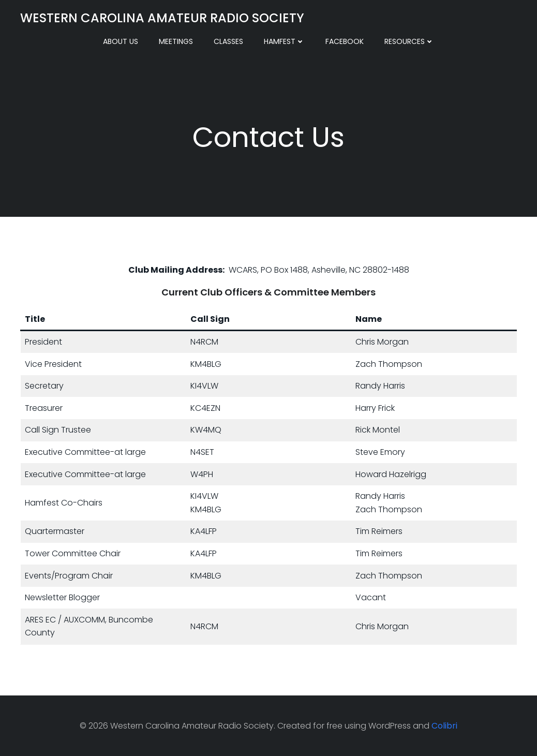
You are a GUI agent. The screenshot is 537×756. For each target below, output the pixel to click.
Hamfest (284, 41)
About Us (121, 41)
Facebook (345, 41)
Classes (228, 41)
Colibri (444, 726)
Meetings (176, 41)
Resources (409, 41)
